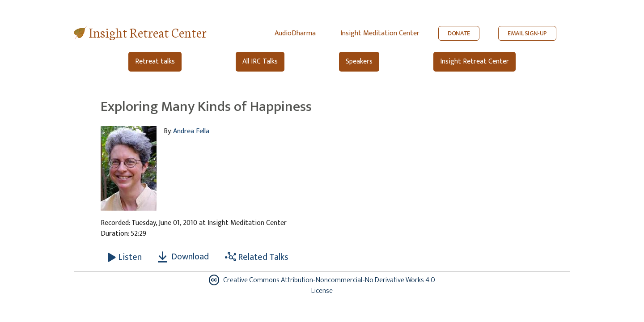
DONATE (459, 33)
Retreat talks (155, 61)
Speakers (359, 61)
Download (183, 257)
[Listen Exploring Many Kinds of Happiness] (125, 257)
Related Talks (257, 257)
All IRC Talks (260, 61)
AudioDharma (295, 33)
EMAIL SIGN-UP (527, 33)
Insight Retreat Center (148, 32)
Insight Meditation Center (380, 33)
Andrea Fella (191, 131)
